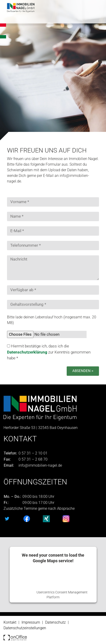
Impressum (31, 622)
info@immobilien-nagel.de (40, 465)
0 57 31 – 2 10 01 (33, 453)
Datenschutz (55, 622)
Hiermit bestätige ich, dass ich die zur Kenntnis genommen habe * (49, 352)
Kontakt (10, 622)
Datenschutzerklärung (28, 352)
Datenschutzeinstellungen (25, 628)
